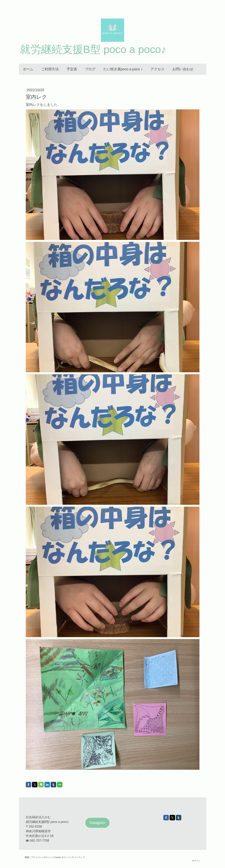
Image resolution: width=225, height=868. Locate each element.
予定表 (72, 69)
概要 (27, 857)
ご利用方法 (50, 69)
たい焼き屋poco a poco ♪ (123, 69)
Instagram (97, 823)
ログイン (196, 861)
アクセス (157, 69)
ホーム (28, 69)
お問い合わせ (183, 69)
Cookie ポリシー (62, 857)
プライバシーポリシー (42, 857)
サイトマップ (78, 857)
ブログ (90, 69)
